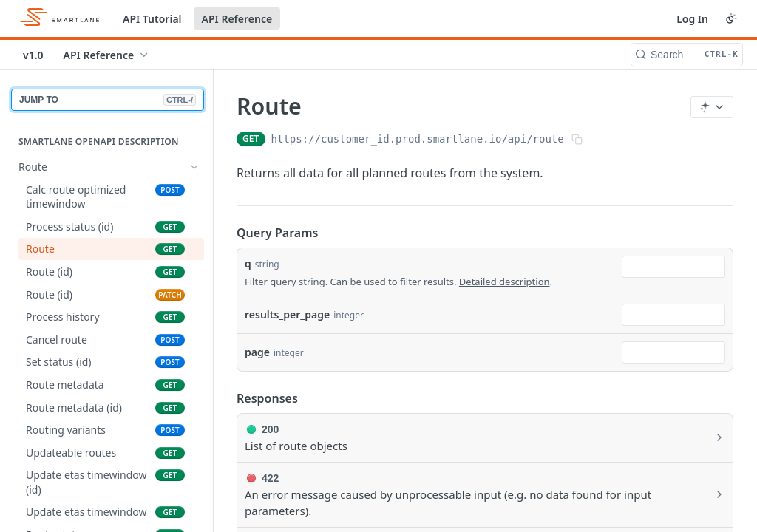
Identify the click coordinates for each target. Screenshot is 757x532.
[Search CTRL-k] (687, 55)
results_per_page (287, 314)
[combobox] (673, 267)
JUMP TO (108, 100)
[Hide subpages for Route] (194, 167)
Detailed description (505, 282)
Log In (692, 19)
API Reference (237, 19)
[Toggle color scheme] (731, 18)
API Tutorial (152, 19)
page (257, 352)
